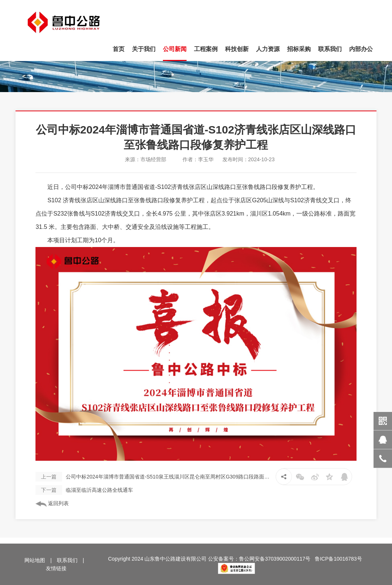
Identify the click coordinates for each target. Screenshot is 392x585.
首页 (119, 49)
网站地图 (35, 560)
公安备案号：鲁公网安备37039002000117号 (259, 559)
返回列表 (52, 503)
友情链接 (56, 568)
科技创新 (237, 49)
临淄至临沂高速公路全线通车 (84, 490)
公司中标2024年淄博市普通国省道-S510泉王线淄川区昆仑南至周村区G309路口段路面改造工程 (153, 477)
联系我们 (330, 49)
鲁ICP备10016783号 (338, 559)
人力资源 (268, 49)
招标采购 (299, 49)
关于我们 (144, 49)
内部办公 (361, 49)
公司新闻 (175, 49)
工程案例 (206, 49)
